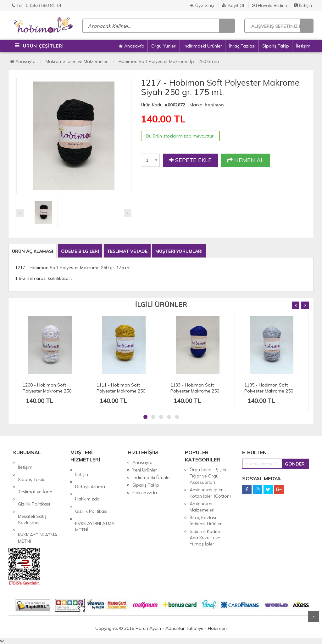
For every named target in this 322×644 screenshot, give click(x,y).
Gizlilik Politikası (34, 485)
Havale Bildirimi (271, 5)
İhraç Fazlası (242, 46)
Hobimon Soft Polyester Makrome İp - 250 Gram (169, 61)
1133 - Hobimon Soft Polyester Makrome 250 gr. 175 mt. (195, 391)
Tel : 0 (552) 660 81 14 (36, 5)
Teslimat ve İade (35, 477)
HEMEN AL (245, 160)
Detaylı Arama (90, 477)
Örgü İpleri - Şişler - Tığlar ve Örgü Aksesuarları (210, 476)
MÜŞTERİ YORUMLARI (179, 251)
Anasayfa (132, 46)
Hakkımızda (87, 485)
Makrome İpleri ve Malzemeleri (77, 61)
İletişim (304, 5)
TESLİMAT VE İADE (127, 251)
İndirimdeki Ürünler (203, 46)
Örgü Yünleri (164, 46)
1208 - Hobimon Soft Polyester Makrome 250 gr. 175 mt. (47, 391)
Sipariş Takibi (32, 470)
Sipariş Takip (276, 46)
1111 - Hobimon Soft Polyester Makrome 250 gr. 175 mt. (121, 391)
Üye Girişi (202, 5)
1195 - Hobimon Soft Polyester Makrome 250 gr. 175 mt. (269, 391)
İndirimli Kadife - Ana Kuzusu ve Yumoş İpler (206, 538)
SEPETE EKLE (190, 160)
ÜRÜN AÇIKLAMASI (33, 251)
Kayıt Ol (233, 5)
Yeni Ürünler (145, 470)
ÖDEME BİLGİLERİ (80, 251)
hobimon (214, 105)
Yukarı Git (314, 617)
